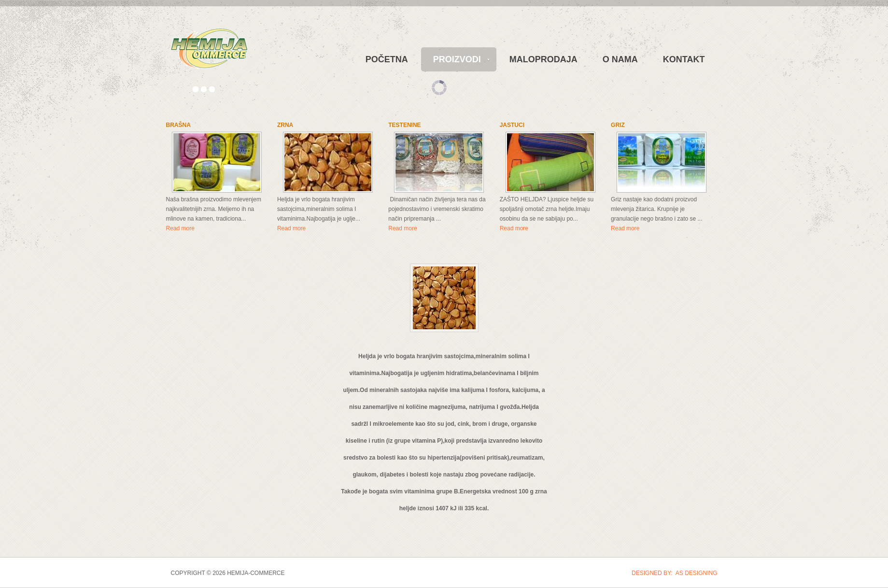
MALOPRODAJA (543, 59)
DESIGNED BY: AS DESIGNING (674, 573)
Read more (180, 228)
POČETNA (387, 59)
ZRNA (285, 125)
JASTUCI (512, 125)
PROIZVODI (457, 59)
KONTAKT (684, 59)
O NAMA (620, 59)
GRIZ (618, 125)
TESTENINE (404, 125)
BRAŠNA (178, 125)
